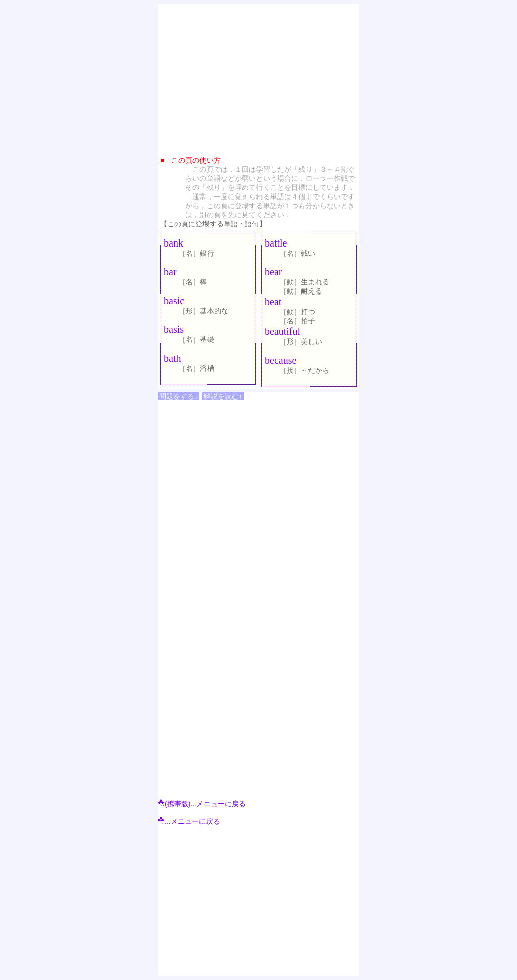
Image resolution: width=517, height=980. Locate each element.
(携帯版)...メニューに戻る (202, 804)
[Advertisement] (258, 77)
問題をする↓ (178, 396)
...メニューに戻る (189, 821)
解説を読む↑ (223, 396)
